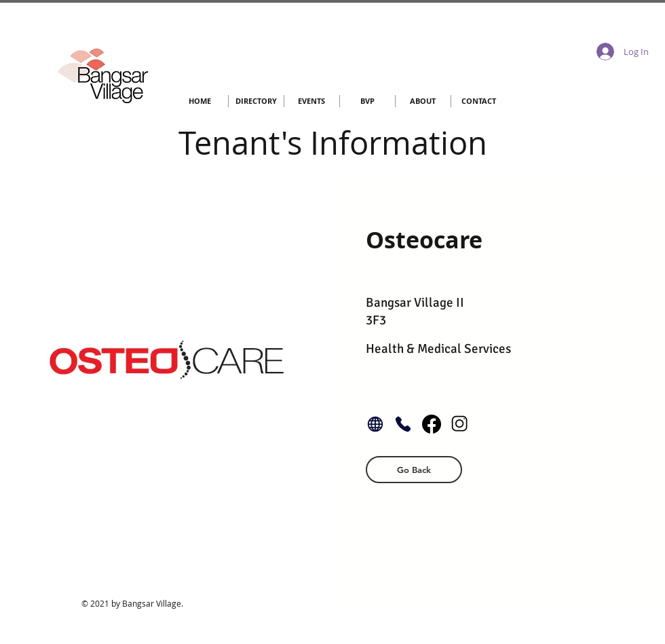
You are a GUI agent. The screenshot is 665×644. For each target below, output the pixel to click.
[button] (414, 470)
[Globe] (375, 424)
